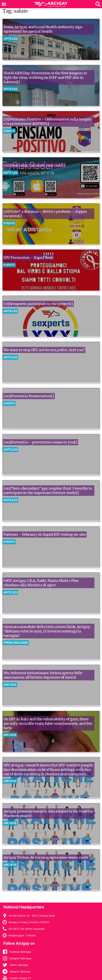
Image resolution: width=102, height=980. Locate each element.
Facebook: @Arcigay (20, 952)
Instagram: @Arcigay (20, 958)
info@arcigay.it (16, 935)
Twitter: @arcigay (19, 965)
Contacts (31, 935)
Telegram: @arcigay (20, 972)
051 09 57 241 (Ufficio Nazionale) (26, 929)
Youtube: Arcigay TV (20, 978)
